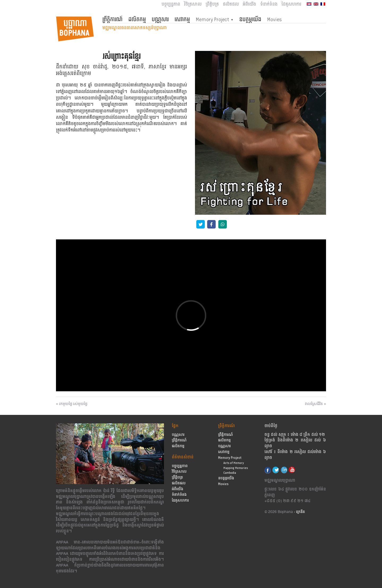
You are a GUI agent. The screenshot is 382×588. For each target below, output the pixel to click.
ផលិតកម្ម (137, 19)
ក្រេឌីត (301, 512)
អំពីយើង (249, 5)
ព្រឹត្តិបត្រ (212, 5)
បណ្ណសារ (160, 19)
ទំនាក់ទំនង (269, 5)
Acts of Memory (234, 463)
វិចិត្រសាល (193, 5)
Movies (274, 19)
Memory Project (212, 19)
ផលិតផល (231, 5)
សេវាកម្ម (182, 19)
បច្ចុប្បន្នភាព (171, 5)
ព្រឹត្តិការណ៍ (112, 19)
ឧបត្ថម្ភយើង (250, 19)
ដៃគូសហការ (291, 5)
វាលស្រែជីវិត (314, 404)
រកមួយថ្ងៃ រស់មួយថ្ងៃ (73, 404)
